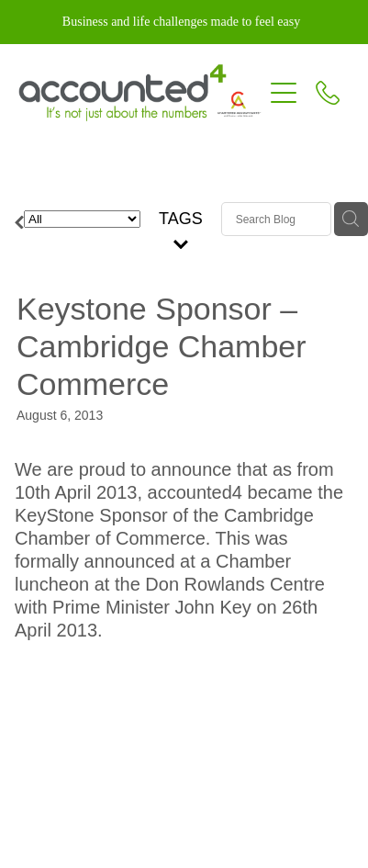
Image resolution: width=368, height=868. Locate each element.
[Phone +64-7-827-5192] (328, 93)
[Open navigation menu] (284, 93)
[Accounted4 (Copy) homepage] (140, 93)
